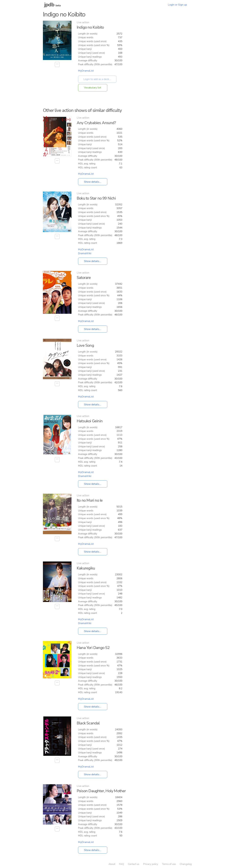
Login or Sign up (177, 5)
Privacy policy (151, 864)
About (112, 864)
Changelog (186, 864)
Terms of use (169, 864)
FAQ (122, 864)
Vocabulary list (93, 88)
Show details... (93, 182)
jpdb (49, 5)
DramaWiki (85, 253)
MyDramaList (86, 71)
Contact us (134, 864)
